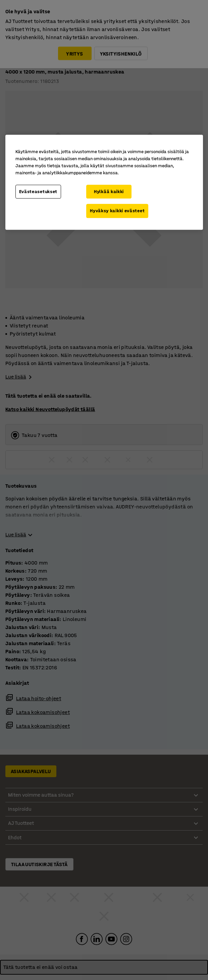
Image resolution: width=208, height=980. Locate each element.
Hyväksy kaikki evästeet (117, 211)
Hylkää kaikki (109, 192)
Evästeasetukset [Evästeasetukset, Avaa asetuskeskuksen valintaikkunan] (38, 192)
